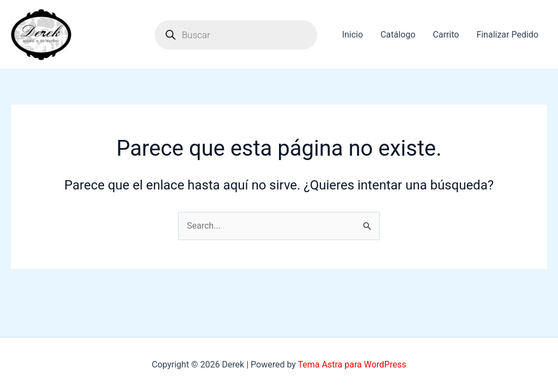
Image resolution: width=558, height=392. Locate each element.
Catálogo (398, 35)
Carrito (446, 35)
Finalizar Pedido (507, 35)
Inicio (353, 35)
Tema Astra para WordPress (352, 365)
